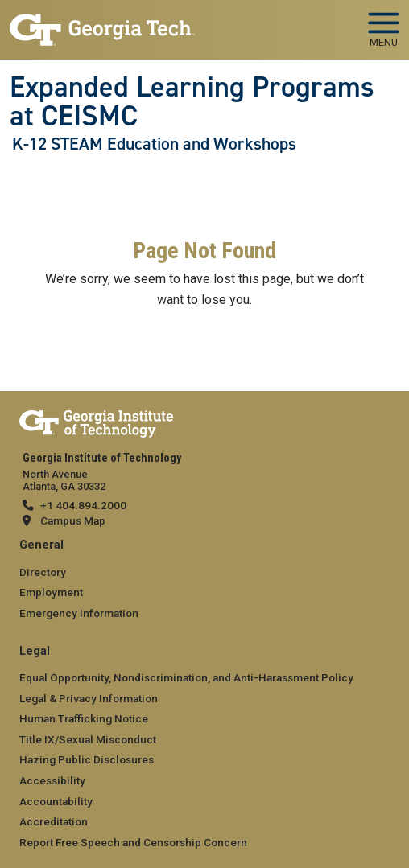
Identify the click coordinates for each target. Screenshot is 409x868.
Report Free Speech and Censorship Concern (133, 842)
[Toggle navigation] (384, 24)
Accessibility (52, 780)
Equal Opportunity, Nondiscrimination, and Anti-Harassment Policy (186, 677)
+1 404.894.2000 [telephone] (83, 505)
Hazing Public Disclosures (87, 759)
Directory (43, 572)
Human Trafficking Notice (84, 718)
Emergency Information (79, 613)
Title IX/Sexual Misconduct (88, 739)
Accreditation (54, 821)
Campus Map (73, 520)
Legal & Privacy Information (89, 698)
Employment (51, 592)
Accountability (56, 801)
